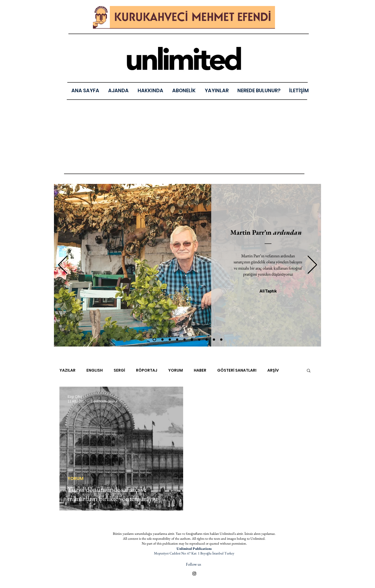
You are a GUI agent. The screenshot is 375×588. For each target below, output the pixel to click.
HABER (200, 370)
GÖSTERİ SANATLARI (237, 370)
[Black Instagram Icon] (194, 574)
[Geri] (63, 265)
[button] (217, 90)
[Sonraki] (312, 265)
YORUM (176, 370)
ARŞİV (273, 370)
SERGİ (119, 370)
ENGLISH (95, 370)
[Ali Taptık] (268, 291)
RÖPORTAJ (147, 370)
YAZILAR (67, 370)
